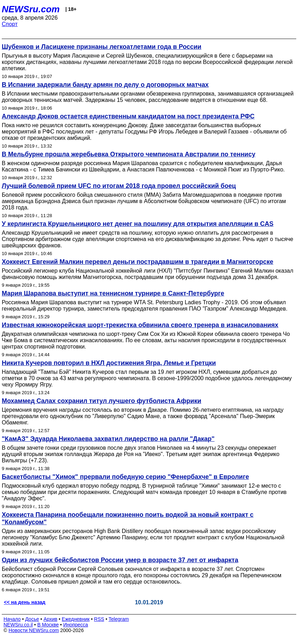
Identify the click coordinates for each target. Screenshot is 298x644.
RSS (99, 619)
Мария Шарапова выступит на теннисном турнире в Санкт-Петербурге (113, 293)
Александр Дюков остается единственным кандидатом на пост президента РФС (128, 116)
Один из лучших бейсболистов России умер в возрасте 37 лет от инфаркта (120, 560)
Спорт (10, 24)
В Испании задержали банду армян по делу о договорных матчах (105, 85)
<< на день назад (25, 602)
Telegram (119, 619)
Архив (50, 619)
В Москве (48, 625)
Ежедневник (76, 619)
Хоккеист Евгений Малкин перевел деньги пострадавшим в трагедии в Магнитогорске (138, 262)
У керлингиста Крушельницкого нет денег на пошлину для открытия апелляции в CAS (138, 224)
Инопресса (76, 625)
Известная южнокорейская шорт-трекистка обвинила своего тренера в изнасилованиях (140, 325)
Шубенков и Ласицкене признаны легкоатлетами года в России (102, 47)
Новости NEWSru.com (34, 630)
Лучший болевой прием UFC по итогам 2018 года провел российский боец (119, 186)
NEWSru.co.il (18, 625)
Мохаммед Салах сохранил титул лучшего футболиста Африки (102, 401)
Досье (32, 619)
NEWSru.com (31, 9)
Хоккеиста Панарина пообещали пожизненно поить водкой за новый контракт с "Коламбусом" (128, 518)
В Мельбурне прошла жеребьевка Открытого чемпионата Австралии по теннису (129, 154)
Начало (12, 619)
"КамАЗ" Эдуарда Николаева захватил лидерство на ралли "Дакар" (108, 439)
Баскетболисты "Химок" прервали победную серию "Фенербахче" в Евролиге (125, 477)
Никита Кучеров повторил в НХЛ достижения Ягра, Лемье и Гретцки (109, 363)
